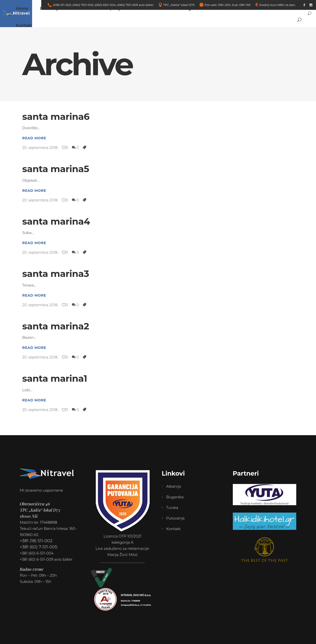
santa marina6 (56, 116)
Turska (172, 508)
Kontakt (173, 529)
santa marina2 (56, 326)
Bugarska (175, 497)
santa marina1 (55, 378)
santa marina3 (56, 274)
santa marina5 (56, 169)
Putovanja (175, 518)
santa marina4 (56, 221)
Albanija (174, 486)
